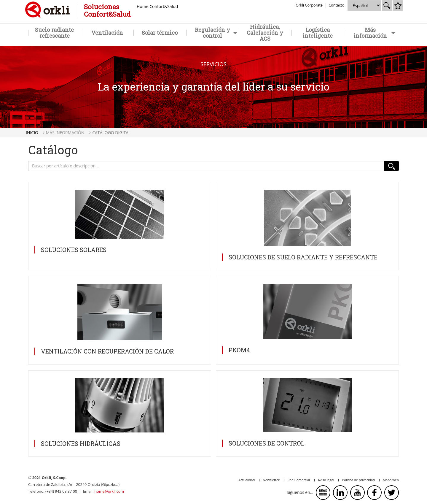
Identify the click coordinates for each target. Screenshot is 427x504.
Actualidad (247, 480)
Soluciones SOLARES (74, 250)
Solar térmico (160, 33)
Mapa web (391, 480)
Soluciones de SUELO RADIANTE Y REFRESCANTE (303, 257)
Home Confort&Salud (157, 6)
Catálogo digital (111, 133)
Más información (65, 133)
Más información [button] (374, 33)
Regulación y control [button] (216, 33)
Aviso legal (326, 480)
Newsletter (271, 480)
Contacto (336, 5)
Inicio (32, 133)
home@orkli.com (109, 491)
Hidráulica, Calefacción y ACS (265, 33)
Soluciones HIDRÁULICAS (81, 443)
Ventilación (107, 33)
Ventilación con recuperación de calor (107, 351)
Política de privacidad (358, 480)
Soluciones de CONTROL (267, 443)
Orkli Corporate (309, 5)
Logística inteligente (318, 33)
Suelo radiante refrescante (54, 33)
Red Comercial (299, 480)
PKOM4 (239, 350)
